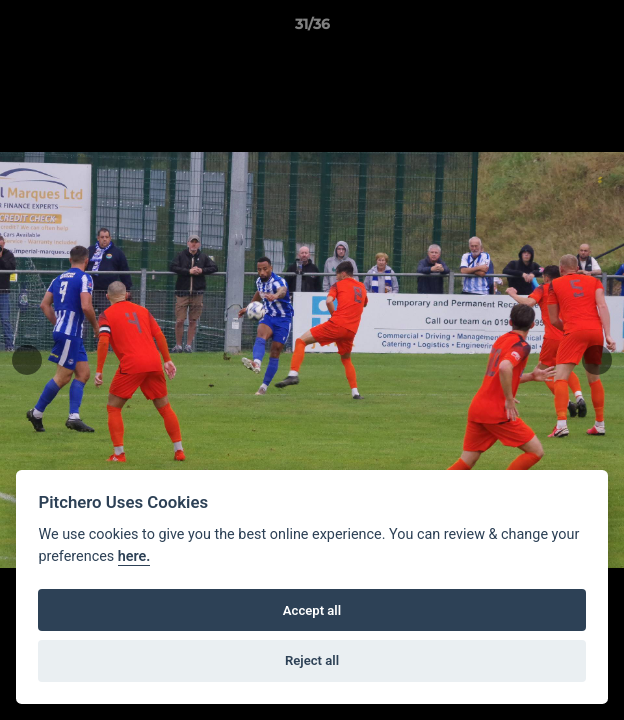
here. (134, 556)
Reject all (312, 660)
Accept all (312, 610)
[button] (600, 29)
